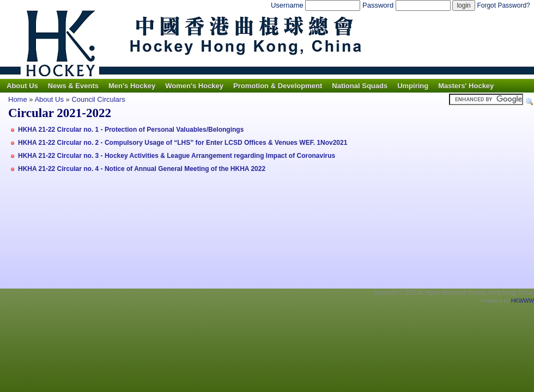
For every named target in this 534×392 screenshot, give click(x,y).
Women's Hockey (194, 86)
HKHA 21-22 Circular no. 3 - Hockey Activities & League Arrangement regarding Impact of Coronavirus (177, 156)
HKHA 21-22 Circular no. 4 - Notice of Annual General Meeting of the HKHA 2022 (142, 169)
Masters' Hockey (466, 86)
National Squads (360, 86)
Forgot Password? (503, 5)
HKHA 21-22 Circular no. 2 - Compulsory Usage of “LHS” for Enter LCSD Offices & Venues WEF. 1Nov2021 (183, 143)
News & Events (73, 86)
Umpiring (413, 86)
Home (18, 99)
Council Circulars (98, 99)
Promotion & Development (278, 86)
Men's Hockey (132, 86)
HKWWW (523, 301)
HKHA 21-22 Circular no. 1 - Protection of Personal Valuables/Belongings (131, 130)
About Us (22, 86)
